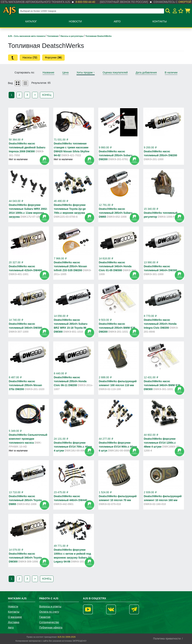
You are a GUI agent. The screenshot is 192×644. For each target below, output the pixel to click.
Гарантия (45, 617)
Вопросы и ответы (50, 606)
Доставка (14, 622)
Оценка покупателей (115, 72)
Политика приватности (167, 639)
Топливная (53, 36)
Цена (65, 72)
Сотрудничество (49, 622)
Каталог (31, 21)
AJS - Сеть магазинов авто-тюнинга (27, 36)
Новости (75, 21)
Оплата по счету (49, 612)
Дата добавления (146, 72)
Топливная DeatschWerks (98, 36)
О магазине (15, 617)
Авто (117, 21)
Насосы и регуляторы (72, 36)
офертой (185, 2)
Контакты (160, 21)
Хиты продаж (86, 72)
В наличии (171, 72)
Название (48, 72)
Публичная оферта (51, 627)
